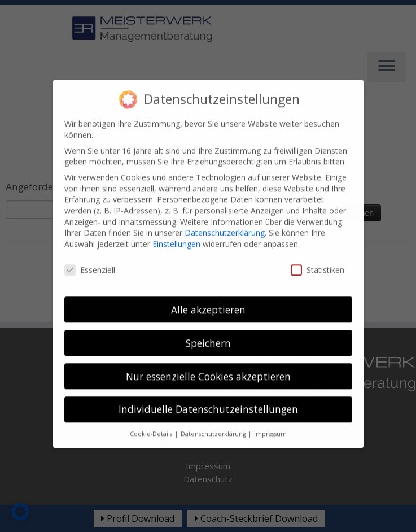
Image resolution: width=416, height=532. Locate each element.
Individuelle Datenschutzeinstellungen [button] (208, 401)
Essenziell (90, 261)
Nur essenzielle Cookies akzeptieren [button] (208, 368)
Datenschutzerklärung (225, 224)
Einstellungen (176, 235)
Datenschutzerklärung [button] (214, 425)
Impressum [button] (270, 425)
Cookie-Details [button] (152, 425)
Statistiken (318, 261)
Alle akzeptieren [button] (208, 301)
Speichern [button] (208, 334)
